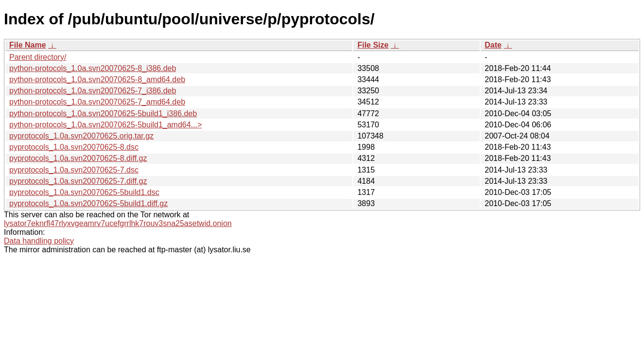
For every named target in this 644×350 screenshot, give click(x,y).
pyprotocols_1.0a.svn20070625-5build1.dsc (84, 192)
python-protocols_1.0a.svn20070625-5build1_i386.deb (103, 114)
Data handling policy (39, 241)
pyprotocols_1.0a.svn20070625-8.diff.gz (78, 158)
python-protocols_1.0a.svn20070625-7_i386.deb (93, 91)
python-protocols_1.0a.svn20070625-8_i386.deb (93, 68)
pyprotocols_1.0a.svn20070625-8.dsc (74, 147)
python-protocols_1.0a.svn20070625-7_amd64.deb (97, 102)
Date (493, 45)
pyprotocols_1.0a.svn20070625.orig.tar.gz (81, 136)
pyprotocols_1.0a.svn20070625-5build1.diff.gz (88, 203)
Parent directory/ (38, 57)
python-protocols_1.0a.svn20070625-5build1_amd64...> (105, 125)
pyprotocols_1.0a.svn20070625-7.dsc (74, 170)
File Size (373, 45)
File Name (28, 45)
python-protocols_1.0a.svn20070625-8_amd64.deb (97, 79)
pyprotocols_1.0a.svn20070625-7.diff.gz (78, 181)
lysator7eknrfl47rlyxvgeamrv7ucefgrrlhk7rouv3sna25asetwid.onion (118, 223)
